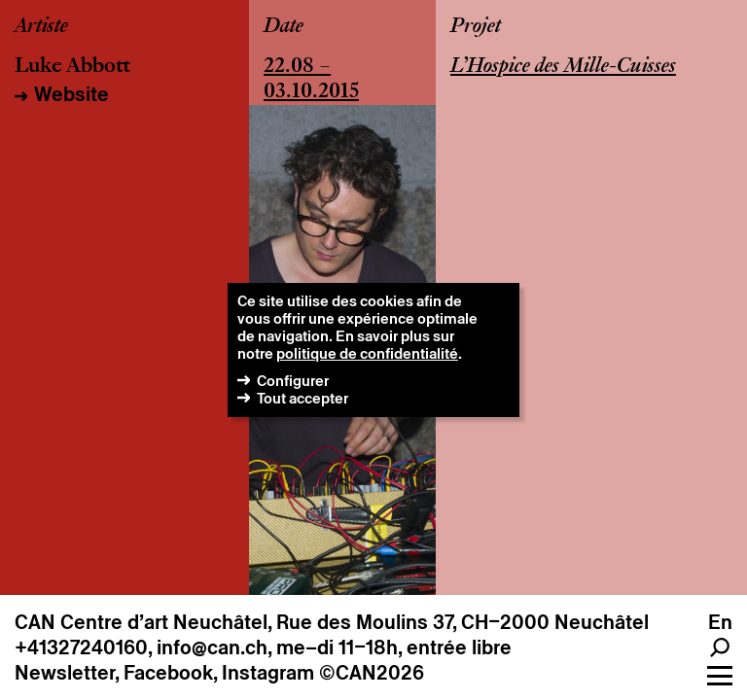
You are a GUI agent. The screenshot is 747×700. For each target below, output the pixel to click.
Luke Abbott (72, 67)
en (720, 622)
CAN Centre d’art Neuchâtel (141, 622)
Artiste (41, 27)
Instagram (268, 673)
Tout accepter (302, 398)
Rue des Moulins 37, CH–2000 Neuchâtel (462, 622)
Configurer (293, 381)
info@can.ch (212, 647)
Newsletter (65, 673)
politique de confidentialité (367, 353)
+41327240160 (81, 647)
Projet (476, 27)
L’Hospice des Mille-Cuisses (563, 67)
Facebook (168, 673)
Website (71, 94)
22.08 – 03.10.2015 (311, 80)
